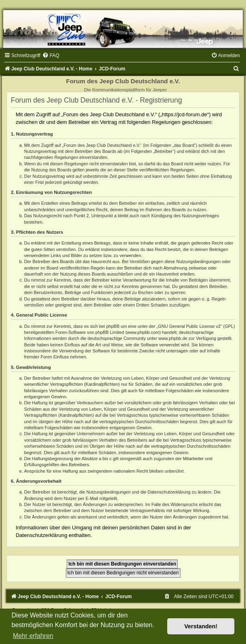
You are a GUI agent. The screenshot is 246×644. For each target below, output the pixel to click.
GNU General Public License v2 (189, 326)
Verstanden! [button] (201, 626)
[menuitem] (51, 56)
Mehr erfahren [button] (33, 636)
